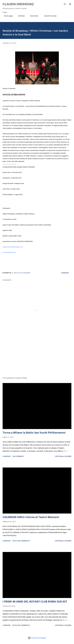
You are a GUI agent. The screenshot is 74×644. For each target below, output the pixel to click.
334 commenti (18, 456)
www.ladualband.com (9, 252)
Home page (7, 16)
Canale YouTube (49, 16)
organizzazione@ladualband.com (13, 247)
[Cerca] (65, 4)
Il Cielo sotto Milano (21, 273)
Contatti (64, 16)
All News (20, 16)
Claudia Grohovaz (18, 4)
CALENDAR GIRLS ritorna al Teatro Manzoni (31, 517)
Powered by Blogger (37, 638)
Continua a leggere (63, 456)
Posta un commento (21, 541)
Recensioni (33, 16)
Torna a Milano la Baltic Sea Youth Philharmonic (34, 432)
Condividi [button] (65, 273)
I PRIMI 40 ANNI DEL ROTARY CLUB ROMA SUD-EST (35, 601)
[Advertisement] (37, 354)
